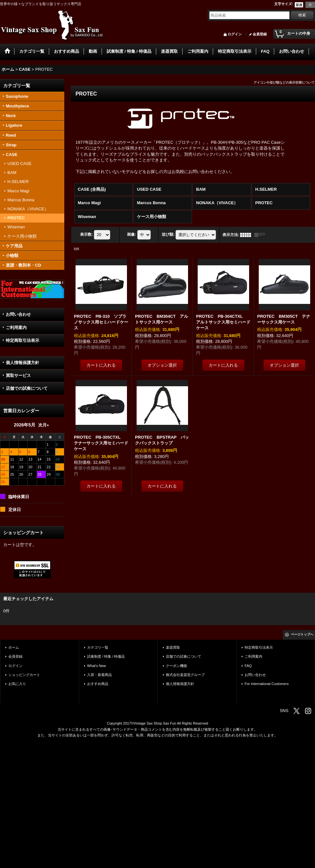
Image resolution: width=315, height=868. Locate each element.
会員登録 (260, 34)
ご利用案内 (16, 328)
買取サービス (18, 375)
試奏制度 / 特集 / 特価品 (106, 656)
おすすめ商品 (98, 684)
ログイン (235, 34)
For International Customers (267, 684)
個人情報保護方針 (22, 363)
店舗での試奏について (27, 388)
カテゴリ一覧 (98, 647)
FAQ (248, 666)
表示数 (86, 234)
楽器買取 (173, 647)
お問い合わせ (18, 314)
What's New (97, 666)
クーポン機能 (176, 666)
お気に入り (17, 684)
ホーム (14, 647)
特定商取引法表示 (22, 340)
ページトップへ (302, 634)
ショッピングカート (24, 675)
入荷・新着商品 (99, 675)
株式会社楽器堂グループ (185, 675)
